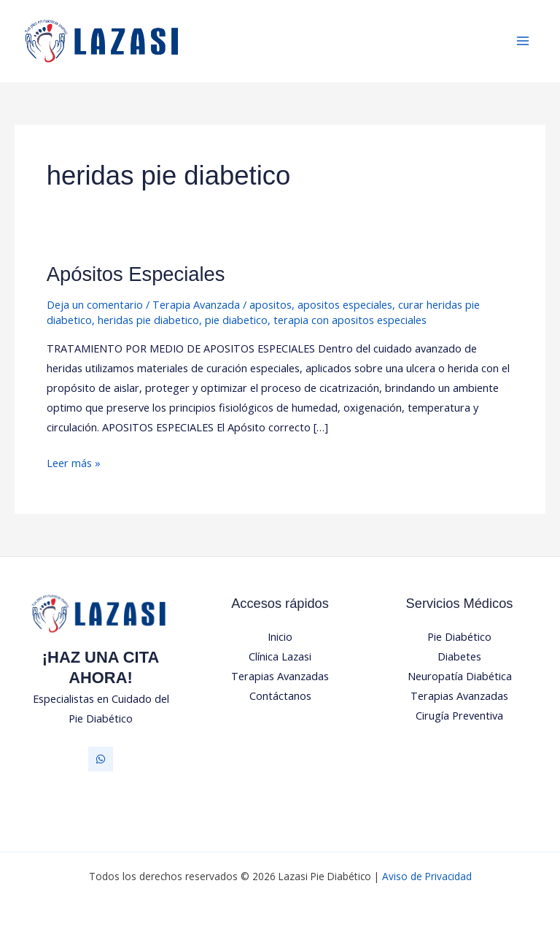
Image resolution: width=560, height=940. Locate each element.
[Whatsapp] (101, 759)
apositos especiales (345, 304)
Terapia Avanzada (196, 304)
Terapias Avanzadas (280, 676)
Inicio (280, 636)
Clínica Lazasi (280, 656)
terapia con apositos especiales (350, 320)
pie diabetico (236, 320)
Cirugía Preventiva (459, 715)
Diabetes (459, 656)
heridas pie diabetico (148, 320)
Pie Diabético (459, 636)
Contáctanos (280, 696)
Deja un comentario (95, 304)
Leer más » (74, 462)
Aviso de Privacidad (427, 876)
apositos (271, 304)
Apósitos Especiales (136, 274)
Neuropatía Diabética (460, 676)
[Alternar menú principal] (523, 42)
